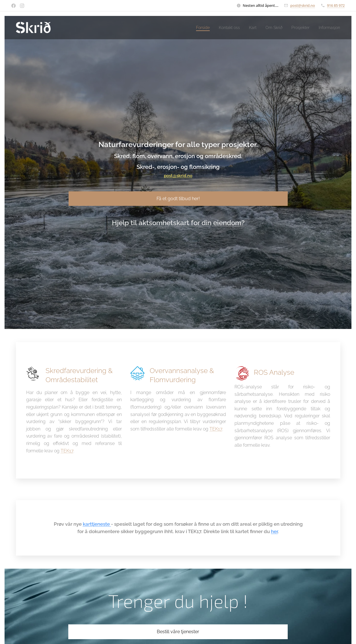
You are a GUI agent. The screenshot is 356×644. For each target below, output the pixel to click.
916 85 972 (336, 5)
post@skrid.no (303, 5)
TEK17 (67, 451)
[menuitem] (191, 28)
